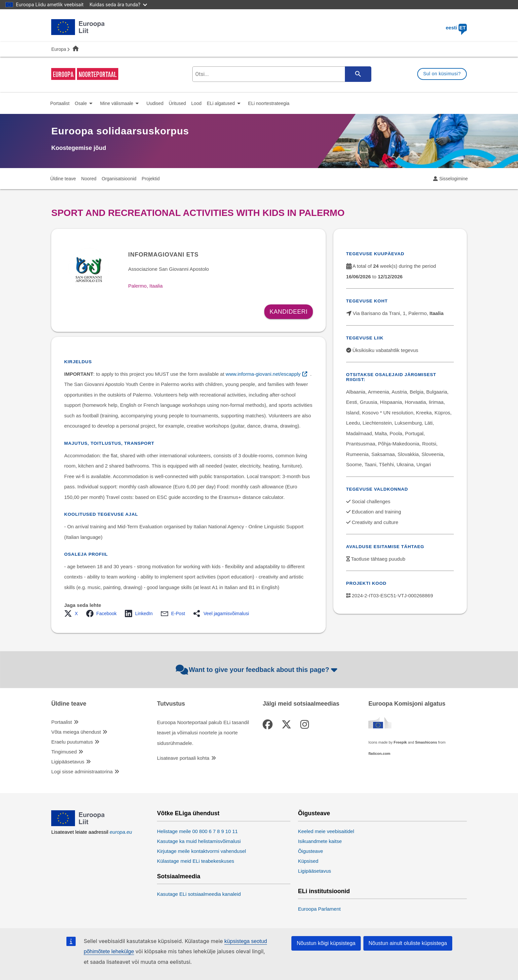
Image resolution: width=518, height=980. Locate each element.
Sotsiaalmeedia (179, 876)
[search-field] (281, 74)
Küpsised (308, 861)
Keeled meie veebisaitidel (326, 831)
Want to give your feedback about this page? (258, 670)
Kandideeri (289, 312)
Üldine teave (69, 704)
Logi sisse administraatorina (82, 771)
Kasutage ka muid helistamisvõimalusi (199, 841)
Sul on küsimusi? (442, 74)
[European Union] (78, 824)
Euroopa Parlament (319, 909)
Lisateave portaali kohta (183, 758)
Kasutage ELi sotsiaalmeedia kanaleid (199, 894)
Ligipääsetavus (68, 762)
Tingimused (64, 752)
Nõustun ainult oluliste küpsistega (408, 943)
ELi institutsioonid (324, 891)
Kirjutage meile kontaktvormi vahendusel (201, 851)
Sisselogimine (454, 179)
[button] (73, 613)
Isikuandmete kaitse (320, 841)
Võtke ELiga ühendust (188, 813)
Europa (59, 49)
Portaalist (62, 722)
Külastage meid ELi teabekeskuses (195, 861)
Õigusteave (314, 813)
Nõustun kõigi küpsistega (326, 943)
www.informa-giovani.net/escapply (263, 374)
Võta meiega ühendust (76, 732)
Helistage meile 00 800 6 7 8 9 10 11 (197, 831)
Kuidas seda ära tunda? (118, 4)
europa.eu (121, 832)
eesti (456, 28)
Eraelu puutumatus (72, 742)
